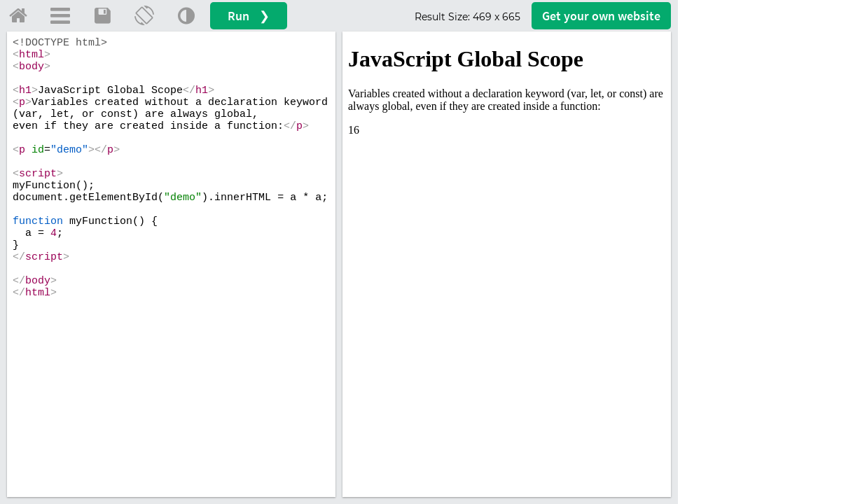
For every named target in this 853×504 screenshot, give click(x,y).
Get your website (601, 16)
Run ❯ (249, 16)
